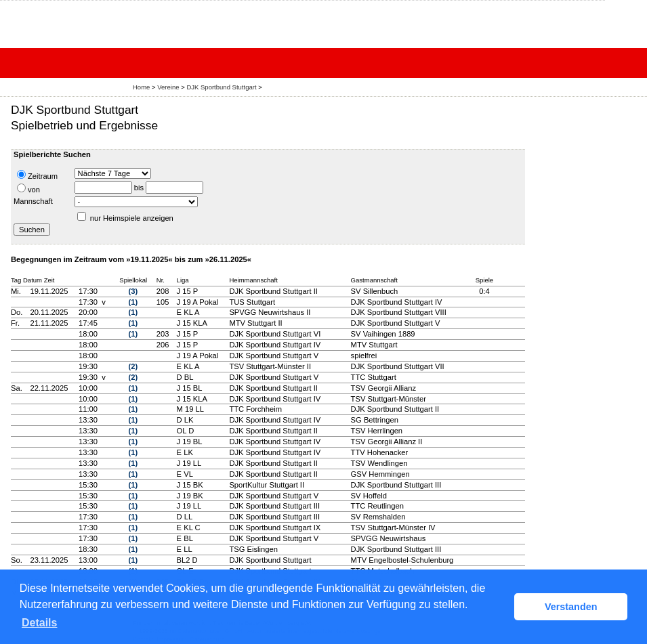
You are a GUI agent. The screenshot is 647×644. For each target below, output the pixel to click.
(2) (133, 366)
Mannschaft (33, 201)
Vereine (168, 87)
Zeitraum (37, 175)
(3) (133, 291)
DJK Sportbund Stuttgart (221, 87)
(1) (133, 302)
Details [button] (39, 623)
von (28, 189)
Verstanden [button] (571, 607)
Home (141, 87)
